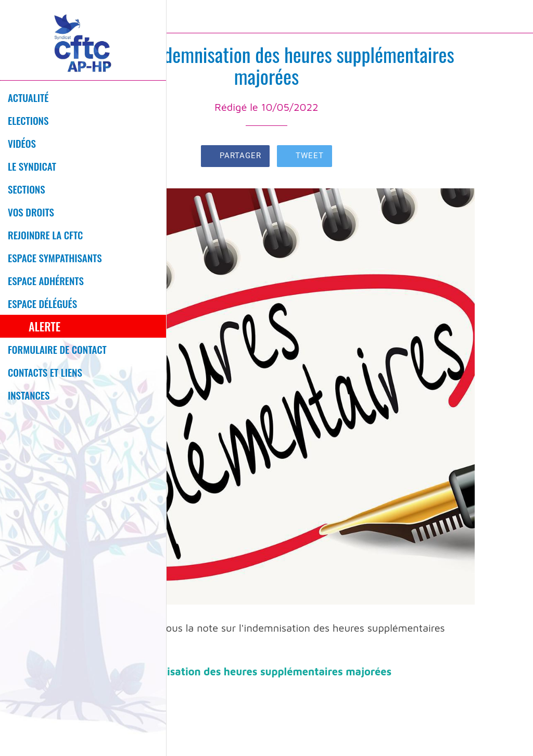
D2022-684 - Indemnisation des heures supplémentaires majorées (226, 671)
